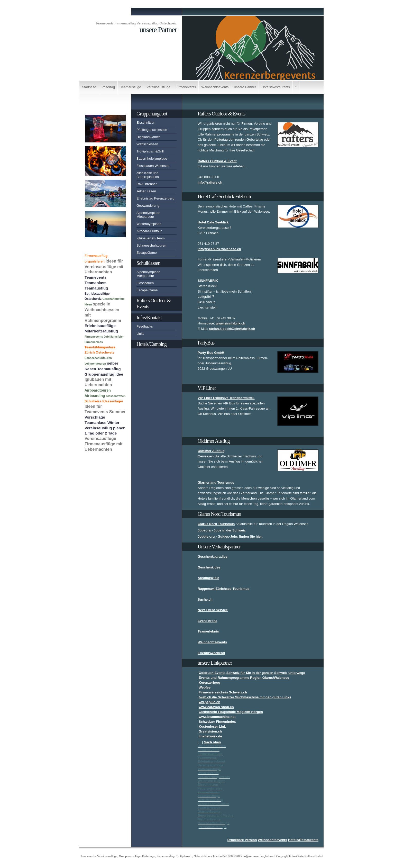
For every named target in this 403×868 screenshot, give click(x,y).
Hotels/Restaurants (276, 87)
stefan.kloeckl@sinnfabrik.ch (232, 329)
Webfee (205, 687)
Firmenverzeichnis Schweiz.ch (223, 692)
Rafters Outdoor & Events (154, 304)
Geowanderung (148, 206)
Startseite (89, 87)
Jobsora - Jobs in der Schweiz (222, 530)
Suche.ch (205, 599)
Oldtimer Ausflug (211, 451)
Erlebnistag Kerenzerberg (155, 198)
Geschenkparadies (213, 557)
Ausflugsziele (208, 578)
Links (140, 334)
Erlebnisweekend (211, 653)
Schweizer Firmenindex (217, 722)
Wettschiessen (147, 144)
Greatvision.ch (210, 731)
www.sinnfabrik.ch (231, 323)
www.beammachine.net (217, 717)
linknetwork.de (210, 736)
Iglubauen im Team (151, 238)
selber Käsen (146, 191)
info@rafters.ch (210, 182)
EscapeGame (147, 253)
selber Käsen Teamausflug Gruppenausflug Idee (104, 369)
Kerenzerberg (209, 682)
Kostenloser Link (212, 726)
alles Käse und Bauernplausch (148, 175)
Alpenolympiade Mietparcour (148, 215)
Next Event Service (213, 610)
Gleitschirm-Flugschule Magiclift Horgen (231, 712)
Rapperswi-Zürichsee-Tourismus (223, 589)
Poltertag (108, 87)
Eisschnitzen (146, 123)
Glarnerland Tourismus (216, 482)
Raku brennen (147, 184)
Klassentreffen (116, 396)
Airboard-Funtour (149, 231)
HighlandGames (148, 137)
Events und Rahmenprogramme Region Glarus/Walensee (244, 678)
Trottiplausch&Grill (150, 151)
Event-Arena (208, 621)
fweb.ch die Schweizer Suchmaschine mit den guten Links (245, 697)
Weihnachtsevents (215, 87)
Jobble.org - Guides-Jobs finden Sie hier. (230, 536)
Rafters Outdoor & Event (217, 161)
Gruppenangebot (152, 114)
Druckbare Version (242, 840)
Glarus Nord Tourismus (216, 524)
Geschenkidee (209, 567)
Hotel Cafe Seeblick (213, 222)
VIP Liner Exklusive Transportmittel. (226, 398)
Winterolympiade (149, 224)
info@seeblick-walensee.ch (219, 249)
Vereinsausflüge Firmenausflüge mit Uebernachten (104, 444)
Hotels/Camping (152, 344)
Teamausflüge (131, 87)
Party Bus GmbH (211, 353)
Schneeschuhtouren (151, 245)
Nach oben (212, 742)
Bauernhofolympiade (152, 159)
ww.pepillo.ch (209, 702)
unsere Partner (245, 87)
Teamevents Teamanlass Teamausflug (96, 283)
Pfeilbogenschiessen (152, 130)
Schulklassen (148, 263)
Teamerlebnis (208, 631)
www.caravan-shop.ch (216, 707)
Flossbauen (145, 283)
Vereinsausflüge (158, 87)
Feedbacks (145, 326)
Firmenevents (186, 87)
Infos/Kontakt (149, 318)
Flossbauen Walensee (153, 166)
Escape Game (147, 290)
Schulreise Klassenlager (104, 401)
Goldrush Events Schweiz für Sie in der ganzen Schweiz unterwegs (252, 673)
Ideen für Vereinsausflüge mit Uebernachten (104, 267)
